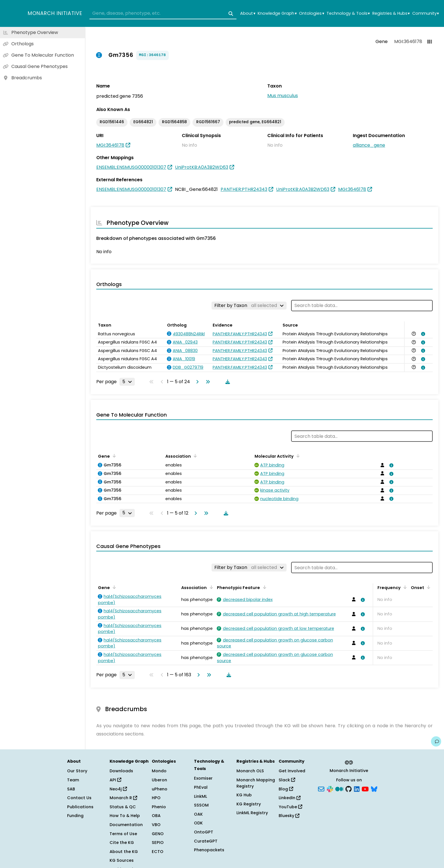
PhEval (201, 787)
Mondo (159, 771)
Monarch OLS (250, 771)
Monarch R (123, 798)
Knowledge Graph (277, 13)
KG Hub (244, 795)
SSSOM (201, 805)
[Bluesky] (374, 788)
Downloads (121, 771)
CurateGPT (206, 841)
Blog (286, 789)
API (115, 780)
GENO (158, 834)
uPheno (160, 789)
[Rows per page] (127, 382)
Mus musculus (283, 96)
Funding (75, 816)
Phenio (159, 807)
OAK (198, 814)
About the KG (124, 852)
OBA (156, 816)
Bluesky (289, 816)
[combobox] (163, 14)
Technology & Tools (348, 13)
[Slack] (330, 788)
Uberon (159, 780)
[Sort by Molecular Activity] (297, 456)
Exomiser (203, 778)
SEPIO (158, 843)
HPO (156, 798)
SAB (71, 789)
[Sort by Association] (194, 456)
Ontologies (311, 13)
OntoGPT (204, 832)
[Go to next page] (196, 382)
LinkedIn (290, 798)
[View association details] (422, 334)
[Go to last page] (207, 382)
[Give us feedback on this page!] (436, 741)
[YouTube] (365, 788)
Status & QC (123, 807)
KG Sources (122, 860)
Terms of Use (123, 834)
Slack (287, 780)
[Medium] (339, 788)
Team (73, 780)
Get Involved (292, 771)
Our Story (77, 771)
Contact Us (79, 798)
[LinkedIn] (357, 788)
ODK (198, 823)
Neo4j (118, 789)
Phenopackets (209, 850)
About (248, 13)
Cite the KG (122, 843)
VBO (156, 825)
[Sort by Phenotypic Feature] (263, 587)
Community (426, 13)
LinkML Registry (252, 813)
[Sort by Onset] (428, 587)
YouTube (290, 807)
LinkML (200, 796)
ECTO (158, 852)
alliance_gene (369, 145)
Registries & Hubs (391, 13)
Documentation (126, 825)
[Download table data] (227, 382)
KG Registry (249, 804)
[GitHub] (349, 788)
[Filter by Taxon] (249, 306)
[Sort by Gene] (113, 456)
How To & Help (125, 816)
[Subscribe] (321, 788)
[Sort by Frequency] (404, 587)
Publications (80, 807)
